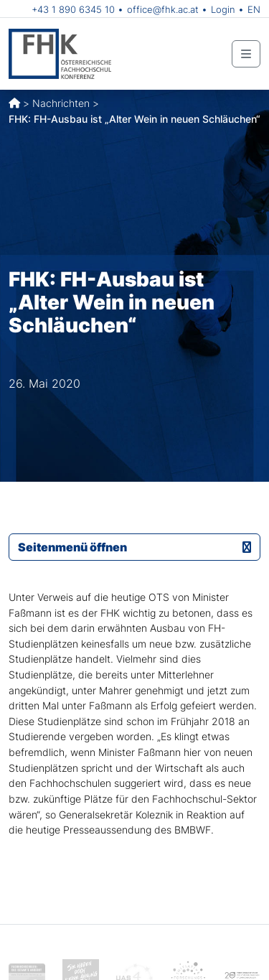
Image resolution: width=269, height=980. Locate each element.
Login (223, 9)
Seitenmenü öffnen (134, 547)
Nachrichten (61, 103)
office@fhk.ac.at (163, 9)
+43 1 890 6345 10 (73, 9)
